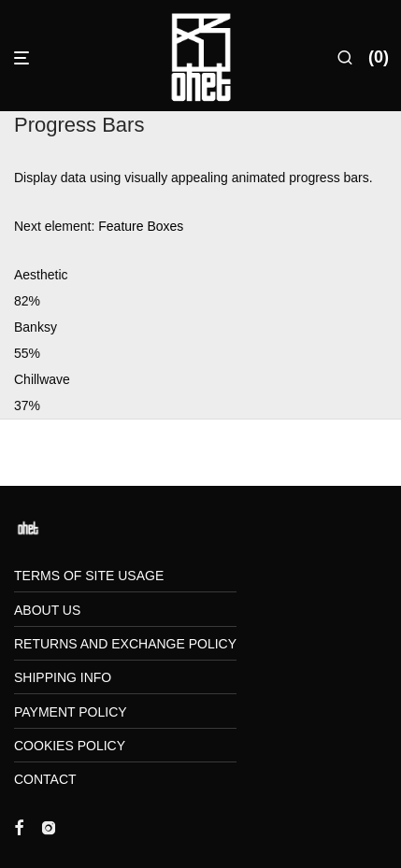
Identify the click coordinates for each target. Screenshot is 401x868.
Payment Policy (71, 712)
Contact (45, 779)
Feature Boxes (141, 226)
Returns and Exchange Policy (125, 644)
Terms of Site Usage (89, 576)
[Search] (345, 58)
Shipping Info (63, 677)
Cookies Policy (70, 746)
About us (47, 610)
